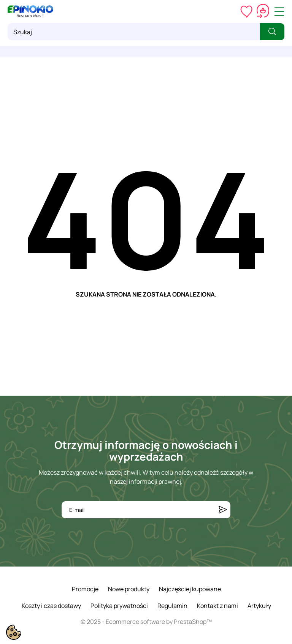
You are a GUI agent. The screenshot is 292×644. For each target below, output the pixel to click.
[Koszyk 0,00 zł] (263, 11)
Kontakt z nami (217, 606)
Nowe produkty (129, 589)
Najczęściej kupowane (190, 589)
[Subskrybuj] (223, 510)
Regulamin (172, 606)
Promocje (85, 589)
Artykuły (259, 606)
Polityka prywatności (119, 606)
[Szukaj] (134, 32)
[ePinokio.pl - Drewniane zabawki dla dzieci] (30, 11)
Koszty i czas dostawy (51, 606)
